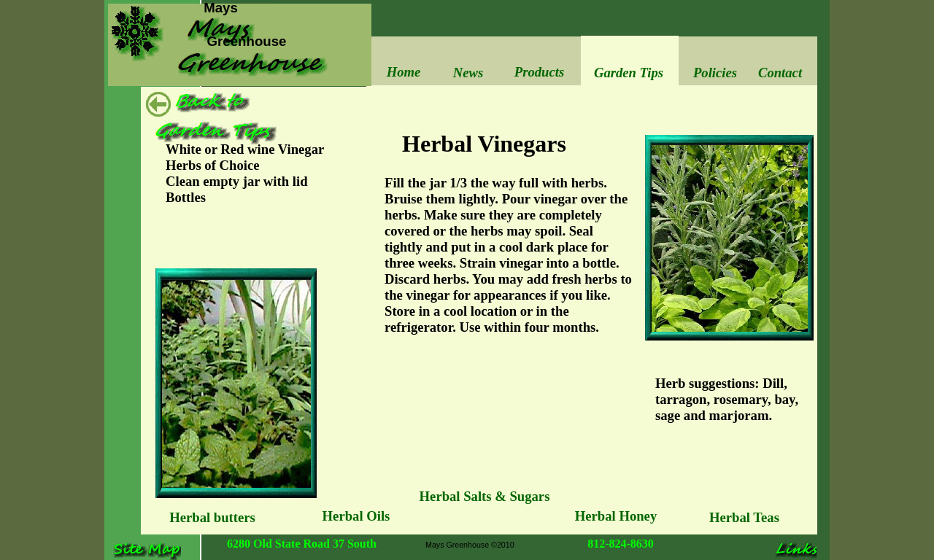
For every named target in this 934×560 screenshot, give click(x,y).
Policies (715, 73)
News (468, 73)
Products (539, 72)
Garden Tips (629, 73)
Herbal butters (212, 517)
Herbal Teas (744, 517)
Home (404, 72)
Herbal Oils (356, 516)
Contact (780, 73)
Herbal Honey (616, 516)
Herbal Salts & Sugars (485, 496)
